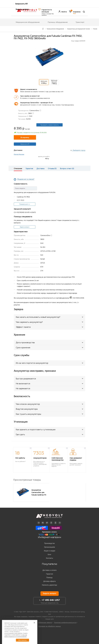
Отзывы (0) (52, 169)
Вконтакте (43, 521)
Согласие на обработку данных (50, 626)
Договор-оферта (49, 581)
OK (55, 521)
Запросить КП (21, 4)
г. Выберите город (79, 150)
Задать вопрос (25, 227)
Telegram (39, 521)
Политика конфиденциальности (65, 623)
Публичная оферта (45, 623)
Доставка (40, 169)
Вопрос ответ (67, 169)
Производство (49, 543)
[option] (49, 57)
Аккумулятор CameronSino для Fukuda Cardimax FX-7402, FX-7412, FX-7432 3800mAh (40, 492)
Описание (18, 169)
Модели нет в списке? (26, 179)
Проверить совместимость (49, 125)
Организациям (49, 547)
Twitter (47, 521)
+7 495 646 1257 (51, 600)
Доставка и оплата (49, 570)
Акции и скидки (49, 551)
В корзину (25, 137)
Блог (50, 555)
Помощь (49, 578)
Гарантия (29, 169)
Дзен (51, 521)
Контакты (49, 558)
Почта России (19, 155)
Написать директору (50, 585)
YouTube (60, 521)
